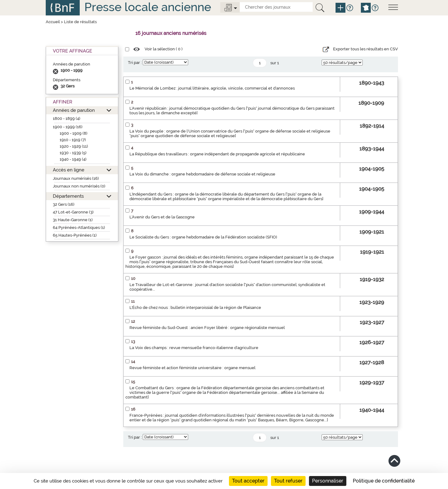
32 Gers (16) (64, 204)
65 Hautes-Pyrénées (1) (75, 235)
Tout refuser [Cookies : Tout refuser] (288, 481)
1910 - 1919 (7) (73, 140)
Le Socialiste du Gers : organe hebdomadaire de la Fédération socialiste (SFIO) (203, 237)
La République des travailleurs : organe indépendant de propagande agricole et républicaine (217, 154)
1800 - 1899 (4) (67, 118)
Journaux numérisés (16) (76, 178)
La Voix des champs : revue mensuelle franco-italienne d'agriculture (194, 348)
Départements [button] (68, 196)
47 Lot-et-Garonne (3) (73, 212)
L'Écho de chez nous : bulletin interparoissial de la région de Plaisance (195, 308)
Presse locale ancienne (148, 7)
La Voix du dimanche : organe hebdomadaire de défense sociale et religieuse (202, 174)
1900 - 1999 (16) (68, 127)
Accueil (53, 22)
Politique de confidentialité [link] (384, 481)
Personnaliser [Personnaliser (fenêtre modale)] (328, 481)
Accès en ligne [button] (69, 170)
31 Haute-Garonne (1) (73, 220)
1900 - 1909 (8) (74, 133)
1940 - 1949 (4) (73, 159)
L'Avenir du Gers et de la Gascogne (162, 217)
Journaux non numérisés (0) (79, 186)
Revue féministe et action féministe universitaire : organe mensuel (192, 368)
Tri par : (135, 63)
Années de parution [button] (74, 110)
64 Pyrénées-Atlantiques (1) (79, 228)
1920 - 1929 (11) (74, 146)
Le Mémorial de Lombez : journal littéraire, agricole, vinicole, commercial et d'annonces (212, 88)
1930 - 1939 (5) (73, 153)
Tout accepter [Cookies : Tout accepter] (248, 481)
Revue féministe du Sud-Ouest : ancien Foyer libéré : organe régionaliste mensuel (207, 328)
